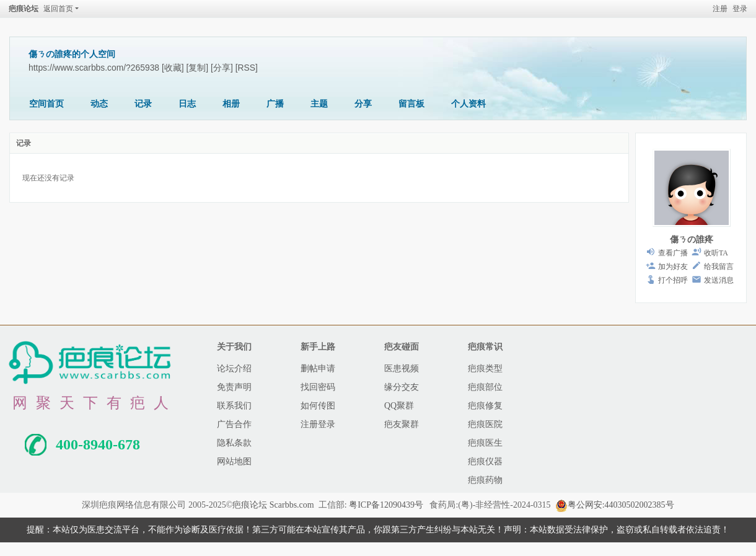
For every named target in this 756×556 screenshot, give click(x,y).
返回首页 (58, 9)
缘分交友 (402, 387)
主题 (319, 104)
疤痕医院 (485, 424)
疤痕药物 (485, 480)
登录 (740, 9)
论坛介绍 (234, 368)
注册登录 (318, 424)
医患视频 (402, 368)
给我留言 (719, 267)
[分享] (222, 68)
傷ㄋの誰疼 (692, 240)
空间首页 (46, 104)
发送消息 (719, 280)
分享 (363, 104)
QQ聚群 (399, 406)
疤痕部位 (485, 387)
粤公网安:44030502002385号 (615, 505)
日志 (187, 104)
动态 (99, 104)
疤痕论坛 (24, 9)
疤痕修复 (485, 406)
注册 (720, 9)
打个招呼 (673, 280)
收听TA (716, 253)
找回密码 (318, 387)
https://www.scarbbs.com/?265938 (94, 68)
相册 (231, 104)
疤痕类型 (485, 368)
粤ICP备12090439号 (386, 505)
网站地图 (234, 461)
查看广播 (673, 253)
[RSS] (247, 68)
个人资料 (468, 104)
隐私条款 (234, 443)
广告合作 (234, 424)
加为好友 (673, 267)
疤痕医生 (485, 443)
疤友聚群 (402, 424)
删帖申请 (318, 368)
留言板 (411, 104)
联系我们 (234, 406)
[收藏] (173, 68)
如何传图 (318, 406)
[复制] (198, 68)
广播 (275, 104)
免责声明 (234, 387)
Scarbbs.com (292, 505)
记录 (143, 104)
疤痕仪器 (485, 461)
